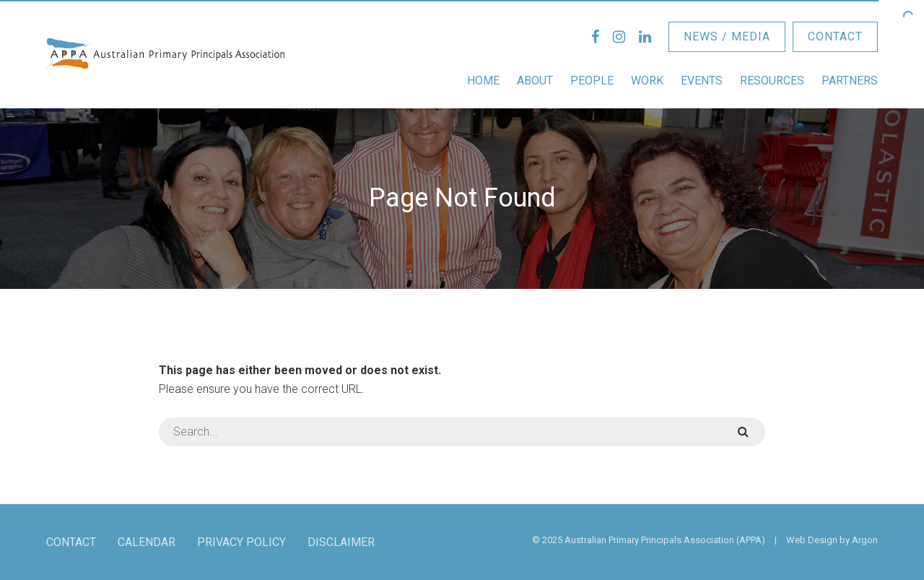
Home (483, 81)
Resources (772, 81)
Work (647, 81)
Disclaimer (341, 542)
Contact (835, 36)
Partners (850, 81)
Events (702, 81)
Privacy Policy (241, 542)
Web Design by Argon (832, 540)
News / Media (727, 36)
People (592, 81)
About (535, 81)
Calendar (147, 542)
